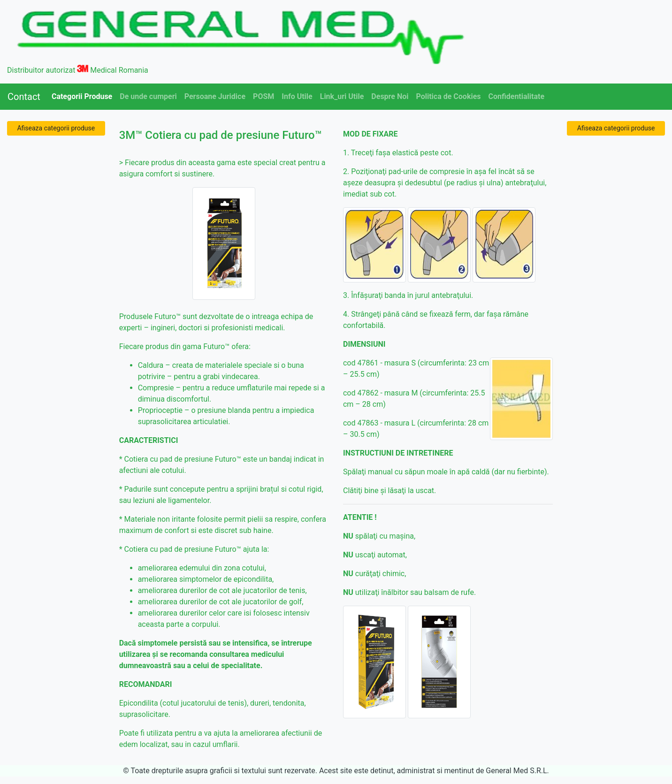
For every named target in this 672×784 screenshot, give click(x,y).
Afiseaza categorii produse (56, 128)
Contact (24, 97)
